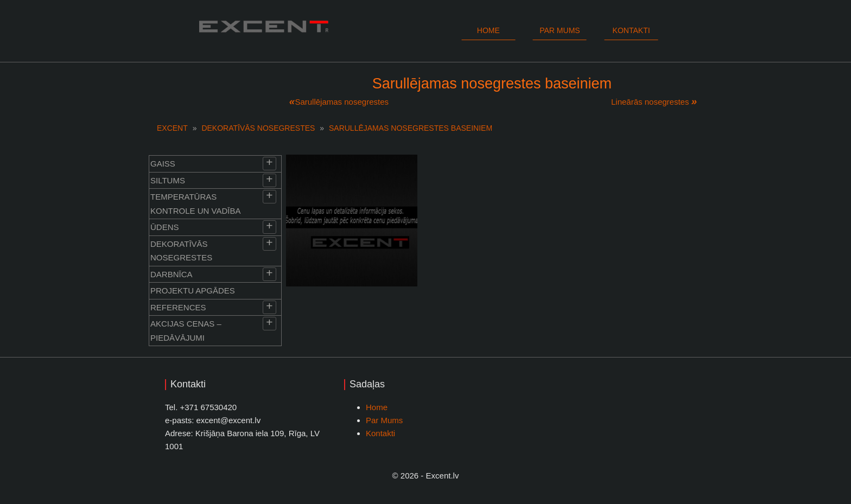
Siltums (168, 180)
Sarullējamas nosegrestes (342, 102)
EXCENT (172, 128)
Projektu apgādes (193, 291)
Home (488, 30)
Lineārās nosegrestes (650, 102)
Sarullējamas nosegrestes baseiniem (411, 128)
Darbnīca (172, 274)
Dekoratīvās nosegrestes (258, 128)
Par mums (560, 30)
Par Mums (384, 420)
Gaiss (163, 164)
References (178, 307)
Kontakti (631, 30)
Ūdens (165, 227)
